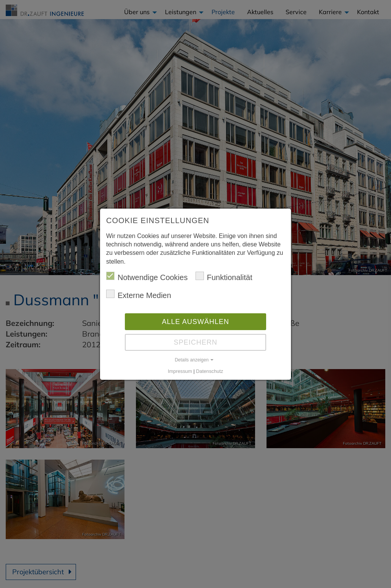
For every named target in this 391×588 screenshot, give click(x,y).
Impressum (180, 371)
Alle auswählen (195, 322)
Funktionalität (224, 277)
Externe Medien (139, 295)
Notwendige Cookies (147, 277)
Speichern (195, 342)
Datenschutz (209, 371)
